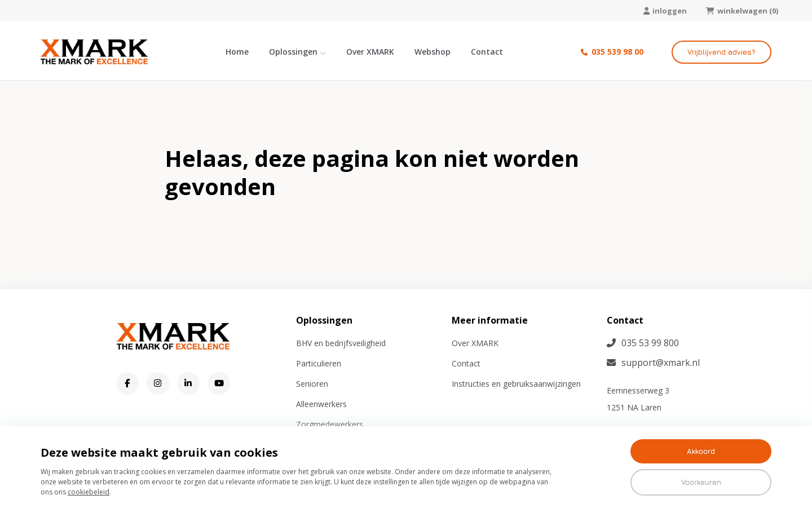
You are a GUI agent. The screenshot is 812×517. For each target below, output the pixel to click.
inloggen (665, 11)
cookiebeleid (89, 492)
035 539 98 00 (612, 52)
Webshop (433, 52)
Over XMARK (370, 52)
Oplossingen (293, 52)
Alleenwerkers (321, 404)
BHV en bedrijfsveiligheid (341, 343)
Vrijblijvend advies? (721, 52)
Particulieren (319, 363)
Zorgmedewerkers (330, 424)
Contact (487, 52)
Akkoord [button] (701, 451)
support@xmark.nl (653, 363)
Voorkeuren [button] (701, 482)
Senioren (312, 384)
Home (237, 52)
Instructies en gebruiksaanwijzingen (516, 384)
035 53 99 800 (643, 343)
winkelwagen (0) (742, 11)
